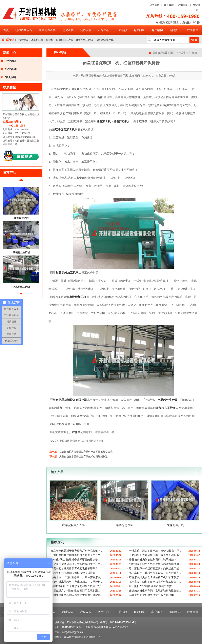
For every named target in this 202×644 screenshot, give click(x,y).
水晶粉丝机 (37, 40)
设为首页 (155, 5)
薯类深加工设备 (166, 408)
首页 (6, 30)
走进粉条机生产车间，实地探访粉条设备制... (155, 591)
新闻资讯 (175, 30)
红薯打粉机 (121, 121)
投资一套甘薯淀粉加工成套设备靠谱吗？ (74, 568)
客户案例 (157, 30)
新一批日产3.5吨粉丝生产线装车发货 (150, 586)
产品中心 (104, 30)
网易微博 (93, 441)
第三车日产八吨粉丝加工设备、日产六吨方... (155, 573)
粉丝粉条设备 (24, 30)
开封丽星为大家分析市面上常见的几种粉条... (155, 555)
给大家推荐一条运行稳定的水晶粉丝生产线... (155, 568)
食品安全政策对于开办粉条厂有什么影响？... (77, 551)
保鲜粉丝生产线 (84, 40)
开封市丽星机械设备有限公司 (68, 400)
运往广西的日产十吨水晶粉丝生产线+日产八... (77, 586)
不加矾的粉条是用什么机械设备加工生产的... (77, 555)
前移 (21, 181)
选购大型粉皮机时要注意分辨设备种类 (151, 595)
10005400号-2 (126, 622)
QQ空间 (55, 441)
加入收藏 (169, 5)
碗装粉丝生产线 (21, 252)
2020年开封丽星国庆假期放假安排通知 (73, 573)
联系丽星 (193, 30)
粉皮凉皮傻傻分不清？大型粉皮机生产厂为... (77, 564)
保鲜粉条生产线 (105, 40)
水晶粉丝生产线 (21, 287)
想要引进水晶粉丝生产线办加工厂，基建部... (77, 582)
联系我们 (183, 5)
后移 (21, 295)
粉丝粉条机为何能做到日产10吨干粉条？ (153, 560)
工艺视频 (121, 30)
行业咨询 (11, 69)
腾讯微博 (75, 441)
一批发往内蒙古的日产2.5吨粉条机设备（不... (155, 551)
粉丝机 (50, 40)
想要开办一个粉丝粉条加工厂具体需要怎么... (77, 577)
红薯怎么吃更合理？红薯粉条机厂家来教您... (155, 577)
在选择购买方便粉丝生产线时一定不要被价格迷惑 (86, 452)
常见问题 (11, 77)
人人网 (84, 441)
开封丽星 (75, 432)
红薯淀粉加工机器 (67, 273)
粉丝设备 (23, 40)
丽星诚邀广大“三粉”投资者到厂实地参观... (75, 591)
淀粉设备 (86, 30)
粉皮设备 (68, 30)
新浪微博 (65, 441)
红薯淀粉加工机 (65, 129)
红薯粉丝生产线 (65, 40)
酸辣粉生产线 (21, 218)
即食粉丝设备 (47, 30)
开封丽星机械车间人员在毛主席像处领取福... (77, 595)
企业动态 (11, 61)
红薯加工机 (104, 121)
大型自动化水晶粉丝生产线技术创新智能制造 (83, 457)
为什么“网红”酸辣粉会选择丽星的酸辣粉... (75, 560)
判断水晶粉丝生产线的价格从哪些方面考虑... (155, 564)
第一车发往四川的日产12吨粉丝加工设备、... (155, 582)
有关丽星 (139, 30)
